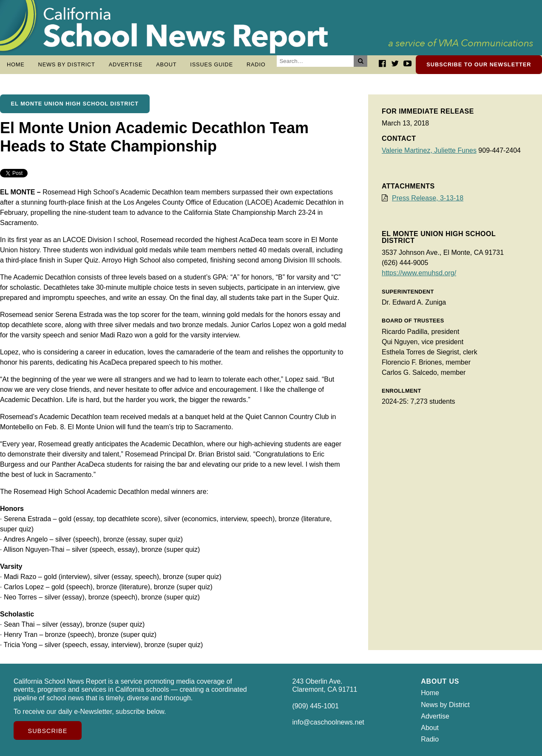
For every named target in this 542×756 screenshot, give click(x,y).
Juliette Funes (455, 150)
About (166, 64)
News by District (67, 64)
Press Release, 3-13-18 (428, 198)
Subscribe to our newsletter (479, 64)
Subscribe (48, 731)
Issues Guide (211, 64)
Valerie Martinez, (408, 150)
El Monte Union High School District (75, 104)
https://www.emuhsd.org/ (419, 273)
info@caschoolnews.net (328, 722)
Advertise (126, 64)
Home (16, 64)
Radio (256, 64)
